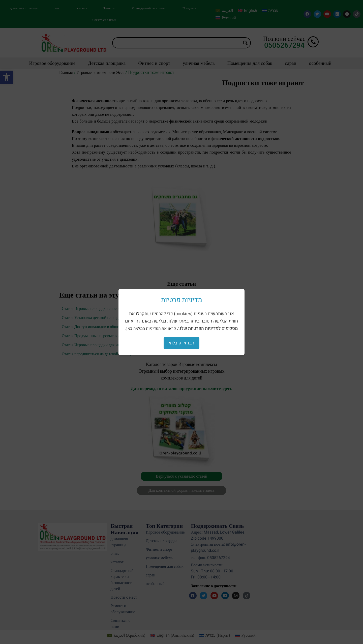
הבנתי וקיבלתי (181, 343)
